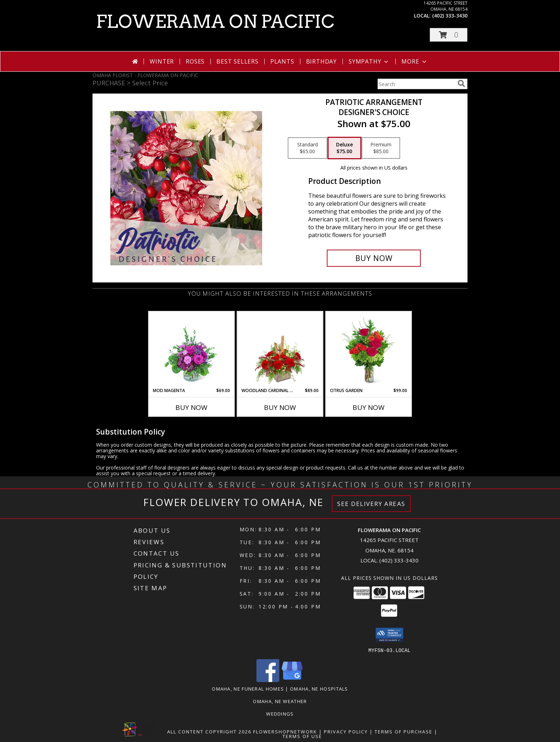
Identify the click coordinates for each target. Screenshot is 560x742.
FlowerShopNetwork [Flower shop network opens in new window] (285, 731)
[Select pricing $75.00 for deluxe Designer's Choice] (344, 148)
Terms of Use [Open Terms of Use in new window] (302, 736)
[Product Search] (416, 84)
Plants (282, 61)
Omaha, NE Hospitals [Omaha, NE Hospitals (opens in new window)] (319, 688)
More (414, 61)
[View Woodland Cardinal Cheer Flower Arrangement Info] (280, 350)
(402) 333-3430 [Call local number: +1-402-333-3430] (450, 16)
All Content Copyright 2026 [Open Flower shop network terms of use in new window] (209, 731)
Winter (162, 61)
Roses (195, 61)
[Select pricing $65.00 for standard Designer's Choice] (307, 148)
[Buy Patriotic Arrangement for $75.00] (374, 258)
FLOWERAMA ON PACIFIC (215, 21)
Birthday (321, 61)
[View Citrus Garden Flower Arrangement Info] (369, 350)
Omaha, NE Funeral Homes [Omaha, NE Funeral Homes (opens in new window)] (248, 688)
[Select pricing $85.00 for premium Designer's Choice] (381, 148)
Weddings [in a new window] (280, 713)
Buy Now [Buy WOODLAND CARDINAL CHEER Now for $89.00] (280, 407)
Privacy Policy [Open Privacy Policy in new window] (346, 731)
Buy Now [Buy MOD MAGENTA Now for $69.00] (191, 407)
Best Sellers (237, 61)
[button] (449, 35)
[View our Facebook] (268, 680)
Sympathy (369, 61)
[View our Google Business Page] (292, 680)
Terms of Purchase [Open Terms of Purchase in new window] (404, 731)
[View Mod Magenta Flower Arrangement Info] (192, 350)
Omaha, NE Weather (280, 701)
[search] (461, 84)
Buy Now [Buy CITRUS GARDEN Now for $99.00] (369, 407)
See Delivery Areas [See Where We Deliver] (371, 504)
